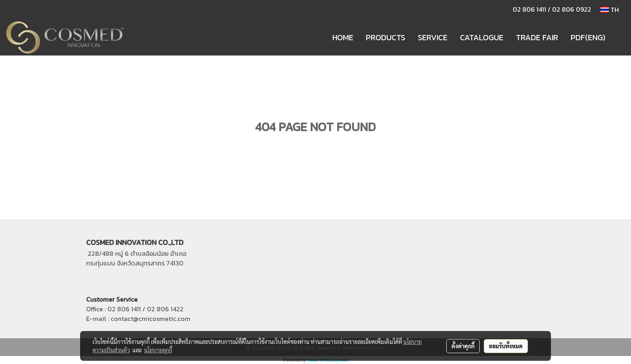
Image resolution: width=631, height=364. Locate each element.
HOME (343, 37)
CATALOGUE (482, 37)
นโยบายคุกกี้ (158, 350)
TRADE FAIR (537, 37)
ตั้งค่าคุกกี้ (463, 346)
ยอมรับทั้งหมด (506, 346)
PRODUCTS (386, 37)
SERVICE (433, 37)
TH (610, 10)
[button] (619, 37)
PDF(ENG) (588, 37)
